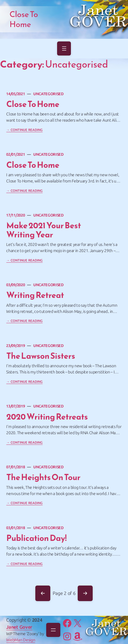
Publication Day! (36, 538)
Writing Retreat (35, 295)
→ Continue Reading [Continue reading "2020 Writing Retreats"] (24, 442)
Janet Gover (19, 627)
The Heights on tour (43, 477)
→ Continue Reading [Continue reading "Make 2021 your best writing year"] (24, 260)
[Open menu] (64, 48)
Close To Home (33, 104)
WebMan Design (21, 640)
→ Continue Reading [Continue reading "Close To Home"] (24, 130)
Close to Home (33, 165)
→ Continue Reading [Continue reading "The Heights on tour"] (24, 503)
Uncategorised (48, 94)
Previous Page (43, 593)
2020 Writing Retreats (47, 417)
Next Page (85, 593)
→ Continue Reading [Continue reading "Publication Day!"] (24, 564)
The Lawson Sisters (41, 356)
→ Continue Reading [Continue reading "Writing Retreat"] (24, 321)
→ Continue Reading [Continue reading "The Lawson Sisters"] (24, 382)
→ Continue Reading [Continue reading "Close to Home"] (24, 191)
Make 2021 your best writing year (44, 230)
